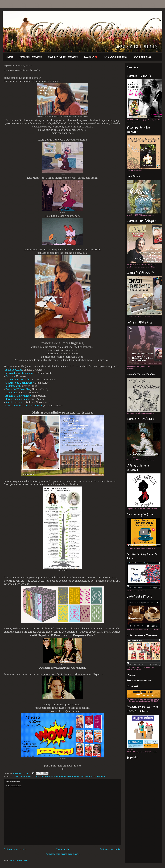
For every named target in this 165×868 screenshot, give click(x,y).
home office (31, 776)
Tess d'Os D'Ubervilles (18, 389)
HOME (9, 57)
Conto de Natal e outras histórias (24, 406)
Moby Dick (11, 393)
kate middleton (50, 776)
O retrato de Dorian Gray (19, 383)
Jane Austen (40, 776)
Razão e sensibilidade (18, 399)
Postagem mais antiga (111, 849)
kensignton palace (78, 776)
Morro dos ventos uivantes (21, 373)
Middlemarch (13, 386)
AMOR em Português (31, 57)
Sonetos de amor (15, 402)
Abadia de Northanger (18, 396)
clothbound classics (20, 776)
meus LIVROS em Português (63, 57)
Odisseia (10, 376)
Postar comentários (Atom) (19, 860)
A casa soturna (14, 370)
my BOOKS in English (116, 57)
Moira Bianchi (18, 773)
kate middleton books (63, 776)
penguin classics (90, 776)
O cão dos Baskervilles (18, 379)
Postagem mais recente (15, 849)
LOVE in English (143, 57)
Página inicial (63, 849)
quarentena (101, 776)
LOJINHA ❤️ (91, 57)
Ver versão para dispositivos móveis (63, 854)
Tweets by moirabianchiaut (139, 680)
